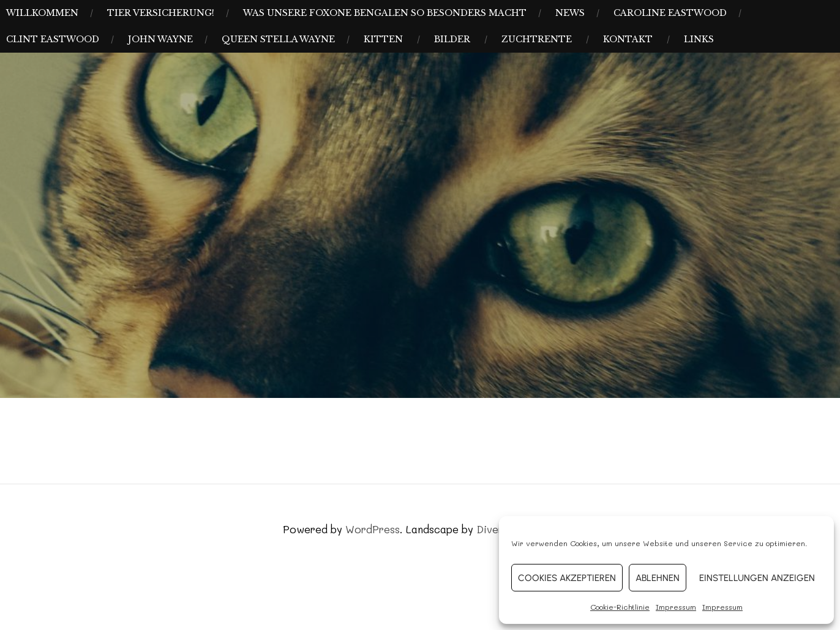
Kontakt (628, 39)
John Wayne (160, 39)
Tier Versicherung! (161, 13)
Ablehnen (658, 578)
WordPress (373, 529)
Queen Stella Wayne (278, 39)
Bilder (452, 39)
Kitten (383, 39)
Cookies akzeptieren (567, 578)
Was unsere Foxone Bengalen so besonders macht (385, 13)
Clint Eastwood (53, 39)
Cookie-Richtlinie (620, 607)
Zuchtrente (537, 39)
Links (699, 39)
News (570, 13)
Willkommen (42, 13)
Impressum (676, 607)
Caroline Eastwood (670, 13)
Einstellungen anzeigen (757, 578)
